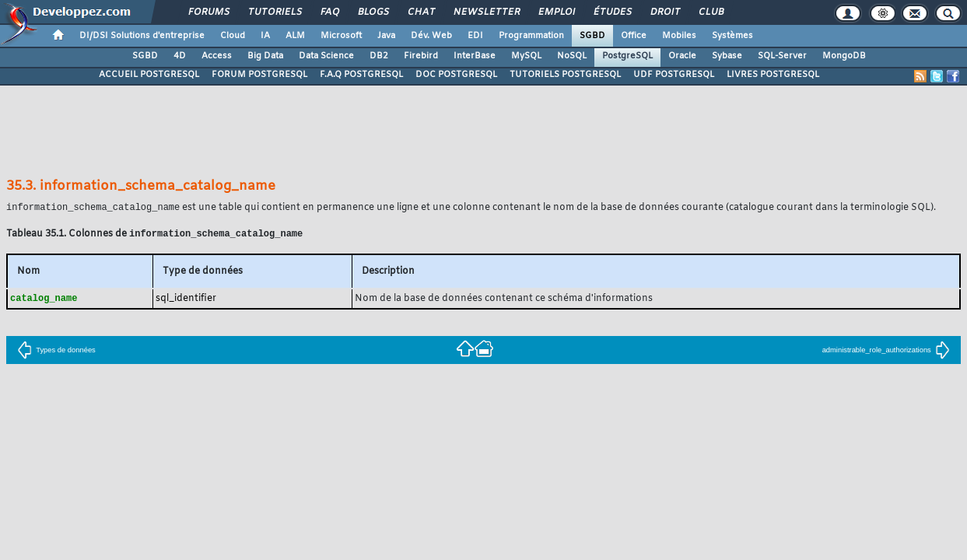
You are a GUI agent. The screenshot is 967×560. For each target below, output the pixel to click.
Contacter (398, 471)
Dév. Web (431, 36)
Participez (446, 492)
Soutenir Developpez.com (357, 492)
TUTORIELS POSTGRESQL (565, 75)
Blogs (373, 12)
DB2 (379, 56)
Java (386, 36)
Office (634, 36)
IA (265, 36)
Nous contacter (257, 492)
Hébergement (510, 492)
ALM (295, 36)
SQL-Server (782, 56)
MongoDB (844, 56)
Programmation (531, 36)
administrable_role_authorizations (886, 352)
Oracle (682, 56)
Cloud (233, 36)
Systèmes (732, 36)
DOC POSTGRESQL (456, 75)
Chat (420, 12)
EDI (475, 36)
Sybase (727, 56)
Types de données (56, 352)
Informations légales (700, 492)
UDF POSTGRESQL (674, 75)
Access (217, 56)
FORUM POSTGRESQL (259, 75)
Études (612, 12)
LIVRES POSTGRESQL (773, 75)
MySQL (526, 56)
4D (180, 56)
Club (710, 12)
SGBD (592, 36)
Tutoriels (274, 12)
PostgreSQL (627, 56)
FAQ (329, 12)
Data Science (326, 56)
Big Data (265, 56)
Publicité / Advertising (598, 492)
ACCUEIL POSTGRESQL (149, 75)
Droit (664, 12)
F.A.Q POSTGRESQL (361, 75)
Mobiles (679, 36)
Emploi (556, 12)
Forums (208, 12)
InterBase (475, 56)
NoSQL (572, 56)
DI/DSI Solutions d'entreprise (142, 36)
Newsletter (486, 12)
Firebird (421, 56)
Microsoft (341, 36)
